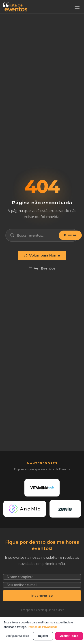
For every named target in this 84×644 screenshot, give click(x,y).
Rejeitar (43, 636)
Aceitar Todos (69, 636)
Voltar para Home (42, 255)
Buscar (70, 235)
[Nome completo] (42, 577)
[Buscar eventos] (37, 235)
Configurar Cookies (17, 636)
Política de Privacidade (43, 627)
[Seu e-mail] (42, 585)
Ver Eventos (42, 268)
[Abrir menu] (77, 7)
